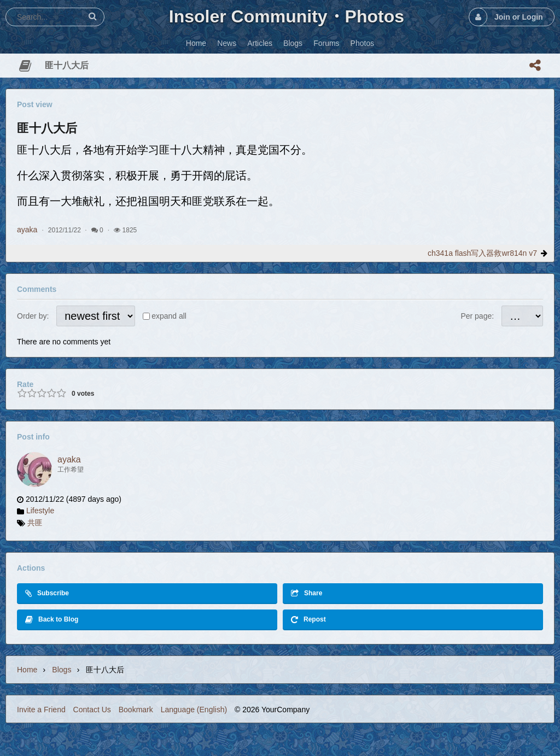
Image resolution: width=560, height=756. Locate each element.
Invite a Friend (41, 710)
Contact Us (92, 710)
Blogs (62, 670)
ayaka (27, 230)
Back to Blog (52, 620)
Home (27, 670)
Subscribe (47, 593)
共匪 (35, 523)
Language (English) (194, 710)
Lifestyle (40, 511)
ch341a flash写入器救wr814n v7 (482, 253)
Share (307, 593)
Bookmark (136, 710)
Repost (308, 620)
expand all (169, 316)
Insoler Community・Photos (287, 16)
